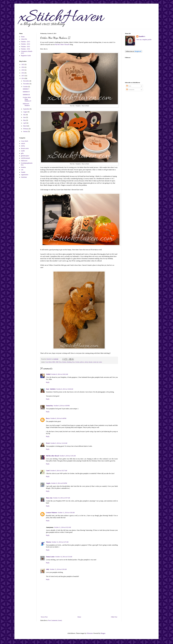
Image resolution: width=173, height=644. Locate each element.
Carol (48, 471)
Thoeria (48, 542)
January (26, 131)
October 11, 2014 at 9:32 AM (62, 527)
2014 (23, 78)
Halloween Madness (26, 105)
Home (79, 617)
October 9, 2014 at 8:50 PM (59, 483)
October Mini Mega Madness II (27, 99)
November (26, 84)
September (26, 109)
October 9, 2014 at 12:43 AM (59, 443)
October (77, 362)
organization (25, 175)
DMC (54, 362)
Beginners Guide (26, 56)
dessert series (25, 148)
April (25, 123)
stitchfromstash (25, 158)
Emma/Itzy (49, 406)
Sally (48, 569)
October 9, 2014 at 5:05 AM (68, 456)
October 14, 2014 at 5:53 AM (64, 557)
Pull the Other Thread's (62, 44)
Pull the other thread (52, 456)
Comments (130, 90)
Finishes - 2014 (25, 44)
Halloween (24, 161)
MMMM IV (26, 92)
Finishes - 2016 (25, 49)
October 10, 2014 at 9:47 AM (62, 498)
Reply (48, 382)
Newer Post (44, 617)
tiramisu (23, 167)
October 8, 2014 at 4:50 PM (62, 406)
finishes (64, 362)
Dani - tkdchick (51, 389)
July (25, 115)
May (25, 120)
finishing (69, 362)
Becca (48, 418)
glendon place (25, 156)
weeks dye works (97, 362)
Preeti (48, 443)
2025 (23, 64)
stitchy (86, 362)
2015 (23, 76)
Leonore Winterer (52, 513)
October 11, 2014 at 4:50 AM (66, 513)
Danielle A (142, 36)
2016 (23, 73)
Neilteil (48, 374)
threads (91, 362)
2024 (23, 67)
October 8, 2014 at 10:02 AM (60, 374)
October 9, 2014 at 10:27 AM (59, 471)
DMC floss (59, 362)
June (25, 117)
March (25, 126)
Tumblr (23, 172)
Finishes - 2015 (25, 47)
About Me (24, 39)
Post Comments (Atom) (55, 620)
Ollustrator (90, 633)
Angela (48, 483)
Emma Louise (50, 557)
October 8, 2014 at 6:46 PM (58, 418)
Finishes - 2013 (25, 42)
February (26, 129)
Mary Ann (49, 498)
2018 (23, 70)
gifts (22, 153)
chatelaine (24, 177)
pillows (82, 362)
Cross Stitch (48, 362)
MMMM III (26, 95)
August (25, 112)
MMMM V (26, 89)
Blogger (103, 633)
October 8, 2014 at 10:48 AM (65, 389)
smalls (23, 151)
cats (22, 170)
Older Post (114, 617)
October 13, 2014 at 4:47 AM (60, 542)
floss (73, 362)
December (26, 81)
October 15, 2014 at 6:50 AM (58, 569)
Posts (129, 86)
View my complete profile (144, 40)
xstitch (23, 143)
